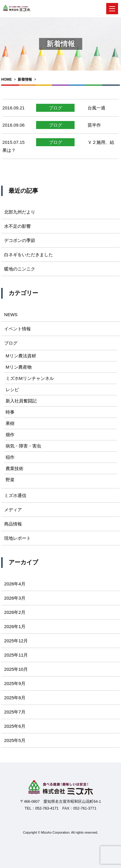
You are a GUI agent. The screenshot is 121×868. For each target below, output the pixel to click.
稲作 (10, 457)
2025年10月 (16, 669)
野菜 (10, 480)
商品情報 (13, 524)
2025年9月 (15, 683)
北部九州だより (20, 212)
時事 (10, 412)
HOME (7, 79)
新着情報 (25, 79)
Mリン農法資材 (21, 356)
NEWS (11, 314)
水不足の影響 (17, 226)
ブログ (55, 108)
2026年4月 (15, 584)
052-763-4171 (47, 808)
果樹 (10, 423)
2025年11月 (16, 655)
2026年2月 (15, 612)
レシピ (12, 390)
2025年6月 (15, 726)
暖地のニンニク (20, 269)
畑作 (10, 435)
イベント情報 (17, 329)
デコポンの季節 (20, 240)
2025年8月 (15, 698)
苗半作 (94, 125)
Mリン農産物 (19, 367)
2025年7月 (15, 712)
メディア (13, 510)
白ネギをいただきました (29, 255)
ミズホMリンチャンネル (30, 378)
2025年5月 (15, 740)
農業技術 (14, 468)
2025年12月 (16, 641)
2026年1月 (15, 626)
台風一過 (96, 108)
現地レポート (17, 538)
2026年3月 (15, 598)
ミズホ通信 (15, 495)
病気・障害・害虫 (23, 446)
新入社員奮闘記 (21, 401)
